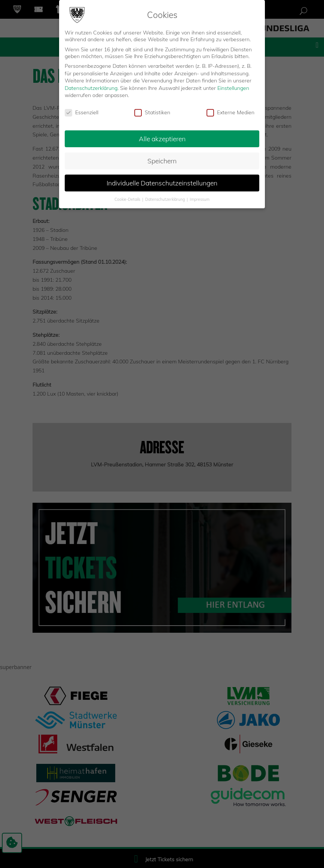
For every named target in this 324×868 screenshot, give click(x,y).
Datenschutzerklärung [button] (166, 199)
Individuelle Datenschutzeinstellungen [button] (162, 183)
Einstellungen (233, 88)
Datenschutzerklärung (91, 88)
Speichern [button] (162, 161)
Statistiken (152, 112)
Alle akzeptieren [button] (162, 139)
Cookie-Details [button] (128, 199)
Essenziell (82, 112)
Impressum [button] (200, 199)
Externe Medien (230, 112)
